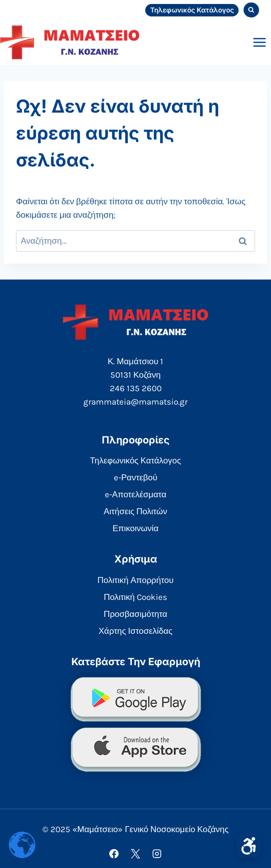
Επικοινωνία (135, 528)
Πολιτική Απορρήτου (135, 580)
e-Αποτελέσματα (136, 494)
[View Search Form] (251, 10)
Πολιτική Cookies (135, 597)
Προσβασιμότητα (135, 614)
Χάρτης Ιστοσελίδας (136, 631)
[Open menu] (259, 42)
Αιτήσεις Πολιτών (135, 511)
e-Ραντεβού (136, 477)
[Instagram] (157, 854)
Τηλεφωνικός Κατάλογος (192, 10)
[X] (135, 854)
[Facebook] (114, 854)
